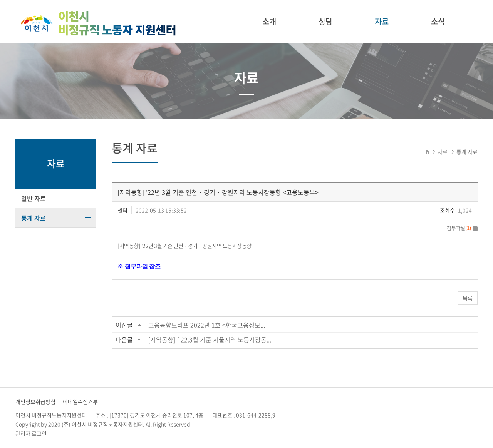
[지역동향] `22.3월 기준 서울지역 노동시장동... (210, 339)
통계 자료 (34, 218)
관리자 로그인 (31, 433)
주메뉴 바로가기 (0, 0)
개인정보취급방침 (35, 401)
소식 (438, 21)
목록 (468, 298)
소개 (269, 21)
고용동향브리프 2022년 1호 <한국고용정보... (207, 325)
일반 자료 (34, 198)
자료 (382, 21)
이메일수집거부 (80, 401)
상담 (325, 21)
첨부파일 (462, 228)
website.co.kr (241, 424)
